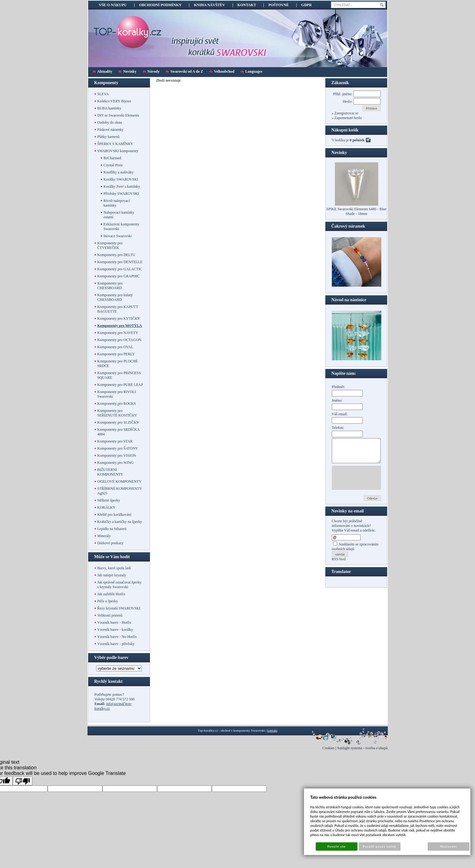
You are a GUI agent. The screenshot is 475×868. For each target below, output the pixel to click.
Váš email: (340, 414)
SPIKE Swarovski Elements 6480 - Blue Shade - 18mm (356, 211)
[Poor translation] (23, 781)
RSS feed (339, 564)
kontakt (272, 730)
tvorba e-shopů (377, 748)
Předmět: (338, 387)
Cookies (328, 748)
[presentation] (379, 482)
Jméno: (337, 400)
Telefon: (338, 428)
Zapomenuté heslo (348, 118)
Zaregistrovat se (346, 113)
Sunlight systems (350, 748)
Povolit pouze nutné (379, 846)
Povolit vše (336, 846)
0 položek (357, 140)
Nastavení (449, 846)
